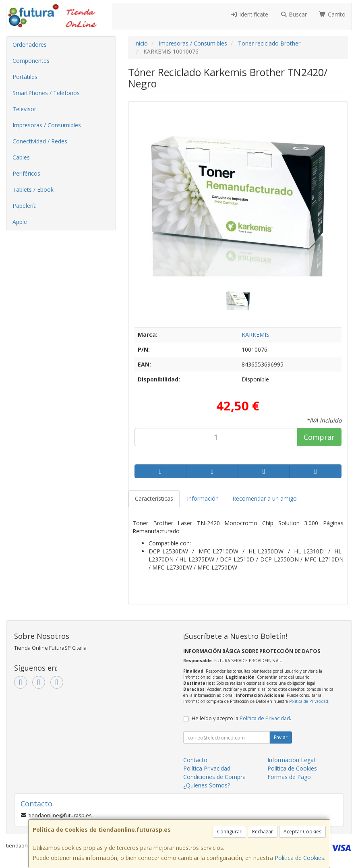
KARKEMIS (256, 335)
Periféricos (26, 173)
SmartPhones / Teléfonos (46, 93)
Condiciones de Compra (214, 777)
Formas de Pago (289, 777)
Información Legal (291, 760)
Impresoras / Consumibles (47, 125)
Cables (21, 157)
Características (154, 498)
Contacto (195, 760)
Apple (20, 222)
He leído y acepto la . (241, 718)
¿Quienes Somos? (207, 785)
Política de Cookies (299, 858)
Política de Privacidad (309, 701)
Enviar (281, 737)
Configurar (229, 832)
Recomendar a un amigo (265, 498)
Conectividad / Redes (40, 141)
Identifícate (249, 14)
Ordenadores (30, 45)
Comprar (319, 437)
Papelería (25, 206)
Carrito (332, 14)
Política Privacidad (207, 768)
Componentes (31, 61)
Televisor (24, 109)
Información (203, 498)
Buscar (294, 14)
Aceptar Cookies (302, 832)
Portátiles (25, 77)
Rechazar (263, 832)
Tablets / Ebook (33, 190)
